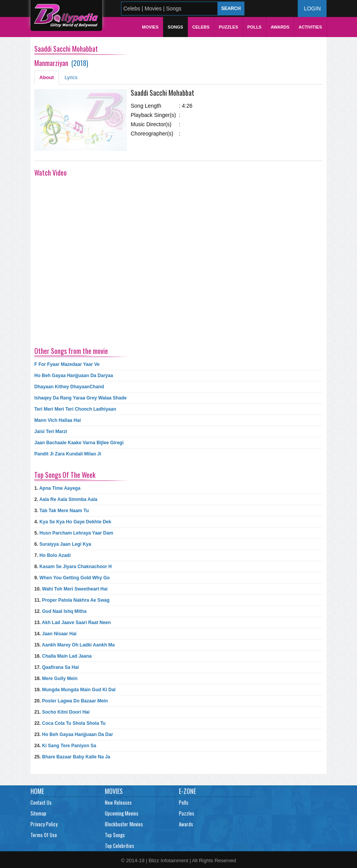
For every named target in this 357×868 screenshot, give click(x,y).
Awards (280, 27)
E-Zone (187, 791)
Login (312, 8)
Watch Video (51, 173)
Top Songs (115, 835)
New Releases (118, 802)
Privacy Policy (44, 824)
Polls (255, 27)
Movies (150, 27)
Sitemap (38, 813)
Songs (175, 27)
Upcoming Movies (122, 813)
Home (37, 791)
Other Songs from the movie (71, 351)
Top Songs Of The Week (65, 475)
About (47, 77)
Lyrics (71, 77)
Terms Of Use (44, 835)
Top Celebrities (120, 846)
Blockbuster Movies (124, 824)
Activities (310, 27)
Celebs (201, 27)
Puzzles (228, 27)
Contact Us (41, 802)
